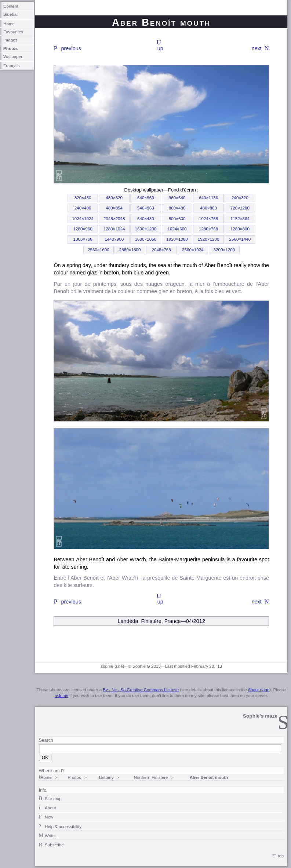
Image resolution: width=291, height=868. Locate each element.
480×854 (114, 208)
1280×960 (83, 229)
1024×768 (208, 218)
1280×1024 (114, 229)
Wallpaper (13, 56)
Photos (11, 48)
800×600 (177, 218)
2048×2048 (114, 218)
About (50, 808)
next (257, 48)
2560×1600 (99, 250)
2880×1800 (130, 250)
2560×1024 (193, 250)
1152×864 (240, 218)
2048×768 (161, 250)
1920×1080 (177, 239)
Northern (151, 777)
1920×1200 (209, 239)
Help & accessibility (63, 826)
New (49, 817)
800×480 (177, 208)
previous (71, 48)
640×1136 (208, 198)
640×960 (146, 198)
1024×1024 (83, 218)
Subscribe (54, 845)
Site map (53, 798)
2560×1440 (240, 239)
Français (12, 65)
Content (11, 6)
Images (10, 40)
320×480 (83, 198)
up (160, 48)
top (281, 856)
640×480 (146, 218)
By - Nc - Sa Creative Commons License (141, 690)
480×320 (114, 198)
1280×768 (208, 229)
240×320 (240, 198)
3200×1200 (224, 250)
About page (259, 690)
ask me (61, 696)
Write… (52, 836)
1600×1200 (146, 229)
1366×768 (83, 239)
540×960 (146, 208)
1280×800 (240, 229)
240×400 (83, 208)
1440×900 (114, 239)
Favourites (13, 32)
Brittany (106, 777)
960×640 (177, 198)
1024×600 (177, 229)
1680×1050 (146, 239)
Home (9, 24)
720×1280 (240, 208)
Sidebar (11, 14)
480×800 (208, 208)
